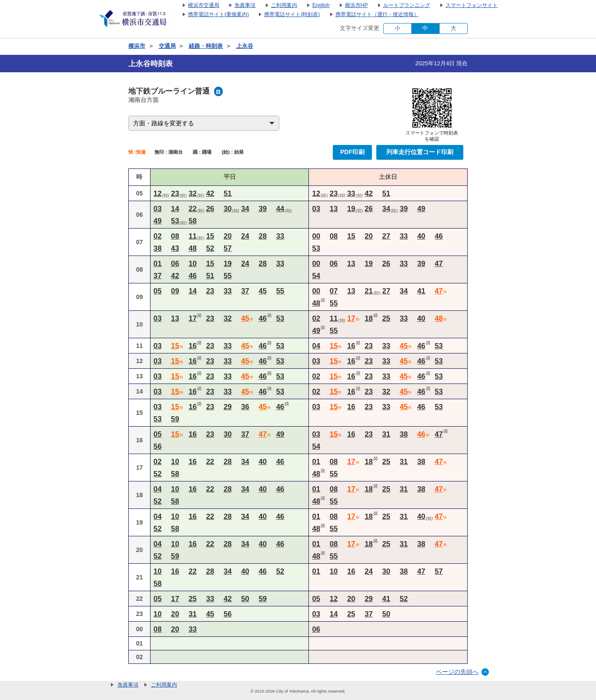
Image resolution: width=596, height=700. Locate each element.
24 (245, 236)
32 (193, 194)
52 (210, 248)
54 (316, 276)
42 (210, 194)
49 (158, 221)
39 (263, 209)
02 (158, 236)
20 (228, 236)
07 (334, 291)
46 (439, 236)
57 (228, 248)
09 (175, 291)
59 (175, 419)
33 (351, 194)
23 (175, 194)
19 (351, 209)
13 (334, 209)
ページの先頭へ (457, 672)
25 (386, 318)
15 (210, 236)
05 (158, 291)
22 (193, 209)
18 (369, 318)
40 (421, 236)
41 (421, 291)
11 (193, 236)
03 (158, 209)
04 (316, 346)
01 (158, 264)
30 (228, 209)
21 (369, 291)
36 (245, 407)
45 (263, 291)
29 (228, 407)
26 (210, 209)
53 (175, 221)
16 (193, 346)
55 (228, 276)
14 (175, 209)
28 (263, 236)
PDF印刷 (352, 152)
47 (439, 264)
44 (280, 209)
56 (158, 446)
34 (245, 209)
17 (193, 318)
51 (228, 194)
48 (193, 248)
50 (245, 599)
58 (193, 221)
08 (175, 236)
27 (386, 236)
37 (158, 276)
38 (158, 248)
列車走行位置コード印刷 (420, 152)
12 (158, 194)
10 (193, 264)
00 (316, 236)
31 (386, 434)
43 (175, 248)
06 (175, 264)
